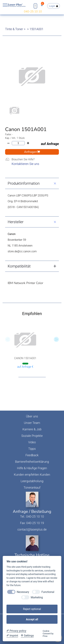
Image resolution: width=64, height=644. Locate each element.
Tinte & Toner (14, 29)
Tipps (32, 449)
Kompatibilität (19, 266)
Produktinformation (24, 183)
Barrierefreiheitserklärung (32, 462)
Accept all (32, 619)
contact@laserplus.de (32, 529)
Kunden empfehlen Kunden (32, 475)
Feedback (32, 455)
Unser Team (32, 423)
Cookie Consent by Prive (48, 634)
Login (54, 6)
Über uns (32, 416)
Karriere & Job (32, 429)
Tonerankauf (32, 488)
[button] (56, 339)
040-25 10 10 (33, 11)
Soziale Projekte (32, 436)
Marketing (37, 597)
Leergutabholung (32, 481)
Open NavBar (5, 5)
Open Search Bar (35, 6)
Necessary (23, 592)
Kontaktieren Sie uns (25, 164)
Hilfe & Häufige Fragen (32, 468)
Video (32, 442)
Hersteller (16, 222)
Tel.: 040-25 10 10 (32, 516)
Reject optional (32, 609)
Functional (48, 592)
